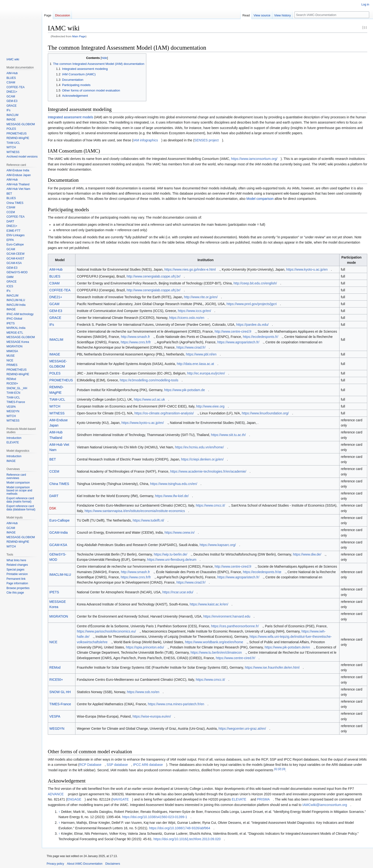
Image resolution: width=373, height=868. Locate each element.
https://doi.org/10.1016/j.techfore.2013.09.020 (187, 839)
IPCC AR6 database (148, 765)
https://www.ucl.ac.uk (150, 399)
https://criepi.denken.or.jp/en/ (202, 459)
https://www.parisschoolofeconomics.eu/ (106, 631)
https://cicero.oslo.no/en (187, 318)
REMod (55, 667)
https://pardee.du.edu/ (252, 325)
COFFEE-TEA (60, 290)
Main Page (79, 36)
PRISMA (263, 799)
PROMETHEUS (61, 380)
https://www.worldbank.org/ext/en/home (214, 642)
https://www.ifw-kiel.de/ (172, 496)
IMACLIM (56, 340)
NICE (53, 642)
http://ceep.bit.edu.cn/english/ (255, 283)
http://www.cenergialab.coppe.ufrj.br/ (153, 276)
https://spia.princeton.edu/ (145, 647)
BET (53, 459)
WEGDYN (57, 729)
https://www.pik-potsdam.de (184, 390)
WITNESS (57, 413)
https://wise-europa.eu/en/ (152, 716)
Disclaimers (113, 864)
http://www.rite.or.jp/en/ (201, 297)
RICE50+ (56, 680)
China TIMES (59, 484)
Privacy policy (55, 864)
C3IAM (55, 283)
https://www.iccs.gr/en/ (194, 311)
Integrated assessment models (71, 117)
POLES (55, 373)
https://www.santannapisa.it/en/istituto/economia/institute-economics (135, 511)
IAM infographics (146, 140)
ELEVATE (239, 799)
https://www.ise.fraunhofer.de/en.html (272, 667)
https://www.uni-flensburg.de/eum (172, 560)
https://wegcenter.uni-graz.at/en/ (242, 729)
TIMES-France (60, 704)
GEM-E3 (56, 311)
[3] (284, 769)
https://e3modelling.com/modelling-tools (149, 380)
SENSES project (207, 140)
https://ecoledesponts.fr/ (261, 337)
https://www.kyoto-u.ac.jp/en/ (142, 423)
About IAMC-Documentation (85, 864)
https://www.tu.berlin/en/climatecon (216, 652)
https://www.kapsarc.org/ (218, 545)
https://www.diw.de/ (307, 554)
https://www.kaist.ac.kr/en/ (209, 604)
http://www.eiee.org (210, 406)
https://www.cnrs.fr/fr (136, 342)
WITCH (55, 406)
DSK (53, 508)
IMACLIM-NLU (60, 575)
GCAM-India (59, 532)
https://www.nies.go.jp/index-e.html (190, 269)
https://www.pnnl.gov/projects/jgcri (252, 304)
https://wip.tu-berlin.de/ (170, 554)
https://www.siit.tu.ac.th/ (228, 435)
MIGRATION (59, 616)
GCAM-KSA (58, 545)
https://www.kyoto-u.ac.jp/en (307, 269)
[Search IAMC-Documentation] (332, 15)
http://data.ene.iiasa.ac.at (195, 364)
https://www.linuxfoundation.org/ (265, 413)
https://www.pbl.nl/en (201, 354)
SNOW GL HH (60, 692)
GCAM (54, 304)
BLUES (55, 276)
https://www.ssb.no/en (143, 692)
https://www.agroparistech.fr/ (238, 342)
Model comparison (260, 199)
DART (54, 496)
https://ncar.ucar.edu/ (178, 592)
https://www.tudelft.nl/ (148, 520)
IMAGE (55, 354)
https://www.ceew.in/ (180, 532)
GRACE (55, 318)
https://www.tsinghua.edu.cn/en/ (174, 484)
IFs (52, 325)
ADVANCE (56, 794)
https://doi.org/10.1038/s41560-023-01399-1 (155, 817)
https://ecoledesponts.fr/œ (262, 572)
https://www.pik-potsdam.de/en (287, 647)
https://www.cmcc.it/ (210, 505)
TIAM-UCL (57, 399)
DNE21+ (56, 297)
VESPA (55, 716)
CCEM (54, 471)
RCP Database (90, 765)
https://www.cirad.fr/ (191, 347)
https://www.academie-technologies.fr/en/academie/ (208, 471)
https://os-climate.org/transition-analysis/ (164, 413)
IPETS (54, 592)
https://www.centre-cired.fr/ (236, 658)
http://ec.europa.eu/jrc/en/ (206, 373)
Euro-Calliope (60, 520)
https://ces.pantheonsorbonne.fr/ (235, 626)
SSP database (117, 765)
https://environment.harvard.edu (227, 616)
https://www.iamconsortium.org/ (254, 159)
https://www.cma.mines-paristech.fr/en (176, 704)
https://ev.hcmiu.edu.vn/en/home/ (199, 447)
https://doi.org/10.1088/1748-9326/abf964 (180, 828)
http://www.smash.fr (135, 337)
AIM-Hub (56, 269)
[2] (280, 769)
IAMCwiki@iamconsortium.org (325, 805)
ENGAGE (74, 799)
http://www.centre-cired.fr (233, 331)
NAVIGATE (121, 799)
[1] (276, 769)
